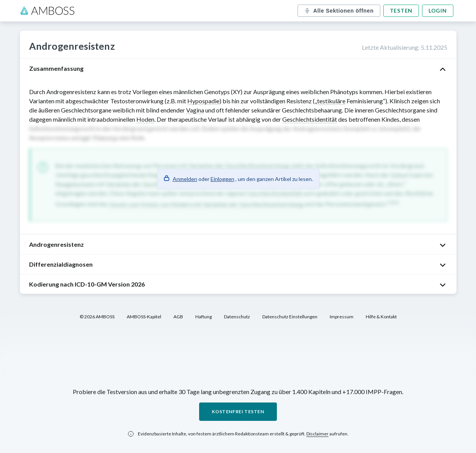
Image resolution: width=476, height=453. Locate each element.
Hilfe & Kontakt (381, 317)
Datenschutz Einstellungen (290, 317)
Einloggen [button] (222, 179)
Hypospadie (203, 101)
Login (438, 11)
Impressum (342, 317)
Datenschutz (237, 317)
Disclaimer (317, 434)
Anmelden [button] (185, 179)
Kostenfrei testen (238, 411)
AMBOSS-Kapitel (144, 317)
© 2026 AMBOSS (97, 317)
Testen (401, 11)
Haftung (204, 317)
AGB (178, 317)
